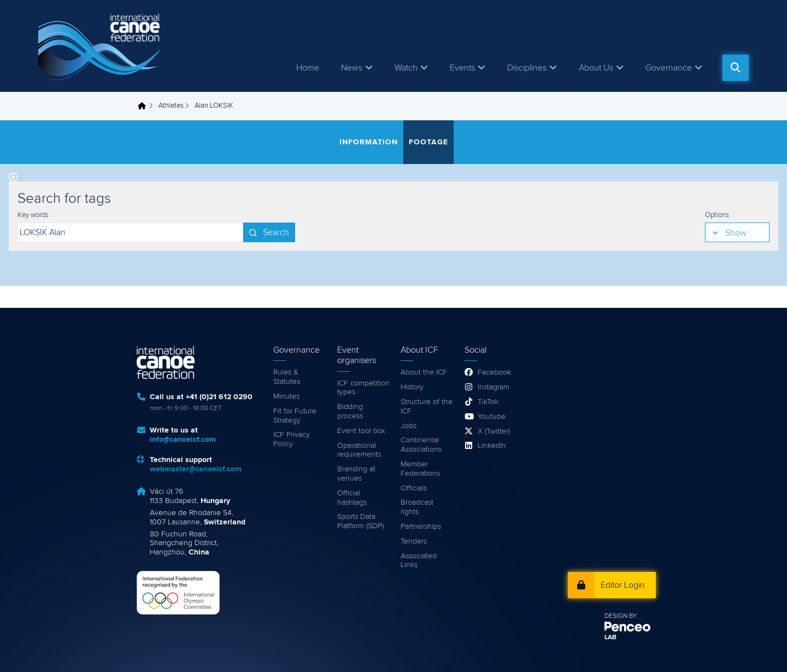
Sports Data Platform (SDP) (360, 521)
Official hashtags (352, 498)
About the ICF (424, 372)
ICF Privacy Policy (292, 439)
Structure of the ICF (427, 407)
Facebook (494, 372)
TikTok (488, 402)
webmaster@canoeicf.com (196, 469)
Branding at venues (356, 474)
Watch (406, 68)
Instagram (494, 387)
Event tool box (361, 431)
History (412, 387)
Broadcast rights (417, 507)
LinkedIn (492, 446)
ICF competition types (363, 388)
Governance (669, 68)
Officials (414, 488)
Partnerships (421, 527)
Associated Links (419, 561)
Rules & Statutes (287, 377)
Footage (428, 142)
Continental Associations (421, 445)
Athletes (171, 106)
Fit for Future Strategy (295, 416)
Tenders (414, 541)
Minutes (286, 396)
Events (462, 68)
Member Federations (420, 469)
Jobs (409, 426)
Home (308, 68)
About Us (596, 68)
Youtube (492, 417)
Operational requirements (359, 450)
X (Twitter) (494, 431)
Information (369, 142)
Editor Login (623, 585)
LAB (610, 638)
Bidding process (350, 411)
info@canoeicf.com (183, 440)
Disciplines (527, 68)
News (352, 68)
